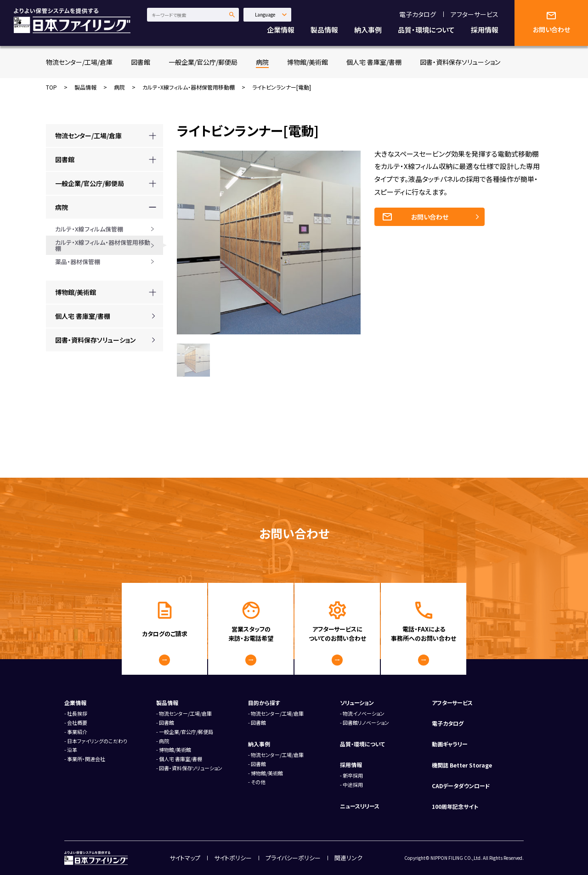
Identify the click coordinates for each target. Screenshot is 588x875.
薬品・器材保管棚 (78, 262)
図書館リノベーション (366, 723)
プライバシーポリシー (293, 858)
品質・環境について (426, 30)
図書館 (141, 62)
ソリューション (357, 703)
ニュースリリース (360, 806)
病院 (262, 62)
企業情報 (281, 30)
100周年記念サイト (455, 806)
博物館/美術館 (308, 62)
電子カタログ (418, 14)
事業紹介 (77, 732)
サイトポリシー (233, 858)
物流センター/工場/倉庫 (79, 62)
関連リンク (348, 858)
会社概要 (77, 723)
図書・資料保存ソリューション (460, 62)
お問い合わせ (430, 217)
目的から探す (264, 703)
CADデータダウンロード (461, 786)
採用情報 (485, 30)
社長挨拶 (77, 713)
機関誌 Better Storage (462, 765)
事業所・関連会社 (86, 759)
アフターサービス (475, 14)
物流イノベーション (364, 713)
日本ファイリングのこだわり (97, 741)
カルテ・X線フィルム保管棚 (89, 229)
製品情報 (324, 30)
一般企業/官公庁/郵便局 (203, 62)
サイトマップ (185, 858)
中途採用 (353, 785)
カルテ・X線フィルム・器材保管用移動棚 (189, 87)
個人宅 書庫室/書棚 (374, 62)
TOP (51, 87)
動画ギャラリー (450, 744)
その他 (258, 782)
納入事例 (368, 30)
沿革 (72, 750)
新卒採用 (353, 775)
